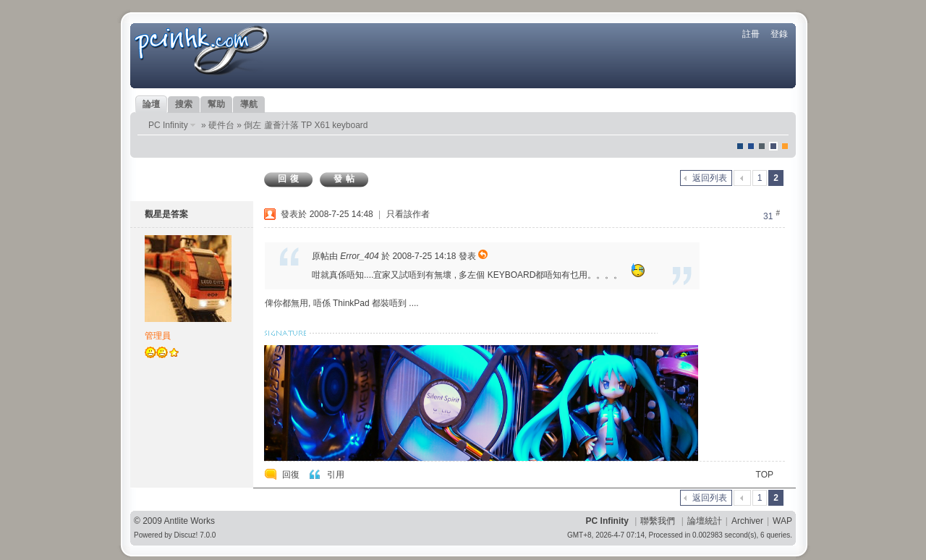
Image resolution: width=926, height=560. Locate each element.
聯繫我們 (658, 521)
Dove (773, 146)
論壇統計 (705, 521)
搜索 (184, 104)
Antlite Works (190, 521)
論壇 (151, 104)
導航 (249, 104)
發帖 (346, 179)
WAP (782, 521)
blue (751, 146)
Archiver (747, 521)
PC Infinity (168, 125)
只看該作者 (408, 214)
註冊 (751, 34)
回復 (290, 179)
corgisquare (785, 146)
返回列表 (710, 178)
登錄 (779, 34)
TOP (765, 475)
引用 (336, 475)
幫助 (216, 104)
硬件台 (221, 125)
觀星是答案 (166, 214)
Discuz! (186, 535)
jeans (762, 146)
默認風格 (740, 146)
